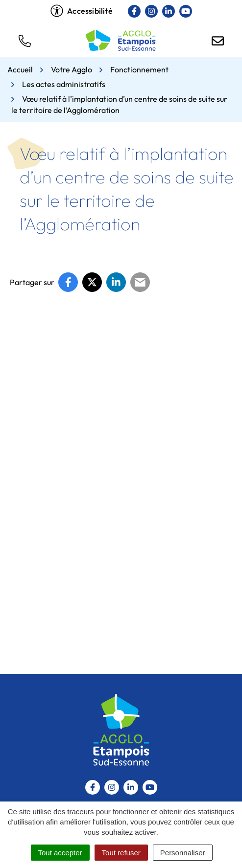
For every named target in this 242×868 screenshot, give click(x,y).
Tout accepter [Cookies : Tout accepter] (60, 853)
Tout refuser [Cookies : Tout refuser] (121, 853)
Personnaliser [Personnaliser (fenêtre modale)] (183, 853)
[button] (24, 40)
